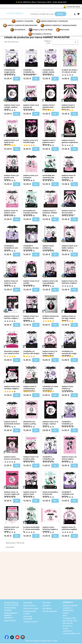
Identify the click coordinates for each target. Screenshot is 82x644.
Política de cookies (31, 609)
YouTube (17, 638)
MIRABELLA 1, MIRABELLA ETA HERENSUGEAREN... (30, 72)
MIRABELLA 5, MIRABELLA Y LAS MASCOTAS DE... (49, 459)
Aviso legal (28, 603)
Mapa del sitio (10, 621)
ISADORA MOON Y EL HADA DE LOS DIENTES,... (11, 143)
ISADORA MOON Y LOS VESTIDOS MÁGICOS (12, 388)
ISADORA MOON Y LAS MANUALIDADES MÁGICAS (50, 283)
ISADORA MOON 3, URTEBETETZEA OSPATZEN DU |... (30, 389)
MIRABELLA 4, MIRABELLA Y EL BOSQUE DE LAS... (68, 424)
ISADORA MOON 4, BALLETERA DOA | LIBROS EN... (49, 143)
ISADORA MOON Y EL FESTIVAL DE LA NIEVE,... (11, 530)
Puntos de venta (61, 7)
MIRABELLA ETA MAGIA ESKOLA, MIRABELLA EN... (10, 72)
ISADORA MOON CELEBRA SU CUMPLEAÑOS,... (49, 248)
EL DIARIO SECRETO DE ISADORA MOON (51, 318)
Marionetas (65, 30)
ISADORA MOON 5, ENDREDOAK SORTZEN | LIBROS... (12, 424)
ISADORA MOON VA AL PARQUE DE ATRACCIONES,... (31, 108)
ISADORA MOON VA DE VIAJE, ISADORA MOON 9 (69, 319)
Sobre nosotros (30, 606)
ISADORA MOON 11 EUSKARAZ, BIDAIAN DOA (50, 213)
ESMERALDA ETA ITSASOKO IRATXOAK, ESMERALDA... (31, 213)
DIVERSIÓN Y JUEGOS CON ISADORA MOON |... (12, 354)
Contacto (46, 606)
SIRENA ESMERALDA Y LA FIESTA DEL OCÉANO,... (50, 495)
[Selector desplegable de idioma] (75, 7)
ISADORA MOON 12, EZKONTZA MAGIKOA (69, 529)
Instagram (23, 638)
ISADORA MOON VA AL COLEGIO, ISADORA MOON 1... (50, 424)
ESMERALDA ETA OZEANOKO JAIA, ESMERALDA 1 (49, 178)
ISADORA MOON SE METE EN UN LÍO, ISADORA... (11, 283)
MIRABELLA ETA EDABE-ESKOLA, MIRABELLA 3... (49, 72)
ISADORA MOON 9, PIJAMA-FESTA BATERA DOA (30, 495)
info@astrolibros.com (71, 634)
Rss (12, 638)
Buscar (60, 14)
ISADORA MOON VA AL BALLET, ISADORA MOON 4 (70, 248)
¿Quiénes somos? (31, 622)
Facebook (7, 638)
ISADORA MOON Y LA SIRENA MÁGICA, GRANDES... (69, 459)
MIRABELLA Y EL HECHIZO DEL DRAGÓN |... (31, 354)
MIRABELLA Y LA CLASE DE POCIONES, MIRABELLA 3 (50, 389)
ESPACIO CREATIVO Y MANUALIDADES (61, 26)
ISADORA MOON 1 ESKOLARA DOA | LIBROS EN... (49, 108)
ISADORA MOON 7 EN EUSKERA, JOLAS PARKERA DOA (31, 459)
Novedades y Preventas (42, 34)
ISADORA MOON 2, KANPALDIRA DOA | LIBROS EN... (68, 108)
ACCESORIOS (20, 30)
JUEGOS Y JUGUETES (25, 22)
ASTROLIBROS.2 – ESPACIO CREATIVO (11, 616)
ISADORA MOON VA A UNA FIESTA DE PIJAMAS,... (31, 319)
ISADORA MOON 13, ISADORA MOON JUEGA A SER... (11, 213)
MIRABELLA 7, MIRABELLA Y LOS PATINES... (68, 495)
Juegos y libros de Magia (43, 30)
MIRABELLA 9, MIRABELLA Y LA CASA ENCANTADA (31, 248)
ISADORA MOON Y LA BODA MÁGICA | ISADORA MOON (50, 354)
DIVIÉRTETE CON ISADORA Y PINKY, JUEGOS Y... (30, 424)
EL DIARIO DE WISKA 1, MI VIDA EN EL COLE (70, 71)
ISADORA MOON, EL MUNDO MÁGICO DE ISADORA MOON (12, 495)
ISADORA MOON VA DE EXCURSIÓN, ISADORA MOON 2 (69, 213)
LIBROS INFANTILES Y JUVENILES (54, 22)
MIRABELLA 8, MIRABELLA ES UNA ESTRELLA (11, 248)
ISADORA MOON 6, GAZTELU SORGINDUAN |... (70, 143)
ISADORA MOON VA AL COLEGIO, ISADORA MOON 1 (12, 108)
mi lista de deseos (50, 612)
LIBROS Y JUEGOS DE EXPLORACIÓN (22, 26)
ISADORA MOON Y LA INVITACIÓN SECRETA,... (31, 178)
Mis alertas (47, 609)
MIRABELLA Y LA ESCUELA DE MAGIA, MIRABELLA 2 (69, 354)
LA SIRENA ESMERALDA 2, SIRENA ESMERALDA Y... (31, 530)
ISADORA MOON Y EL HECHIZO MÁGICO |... (12, 318)
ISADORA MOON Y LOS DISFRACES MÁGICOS (70, 282)
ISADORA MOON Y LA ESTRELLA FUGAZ (31, 142)
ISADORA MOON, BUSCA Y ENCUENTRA (12, 458)
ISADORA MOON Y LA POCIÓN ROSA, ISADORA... (11, 178)
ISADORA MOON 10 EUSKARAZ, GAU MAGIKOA (69, 178)
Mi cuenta (47, 603)
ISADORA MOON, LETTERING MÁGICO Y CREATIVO (50, 530)
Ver (17, 79)
